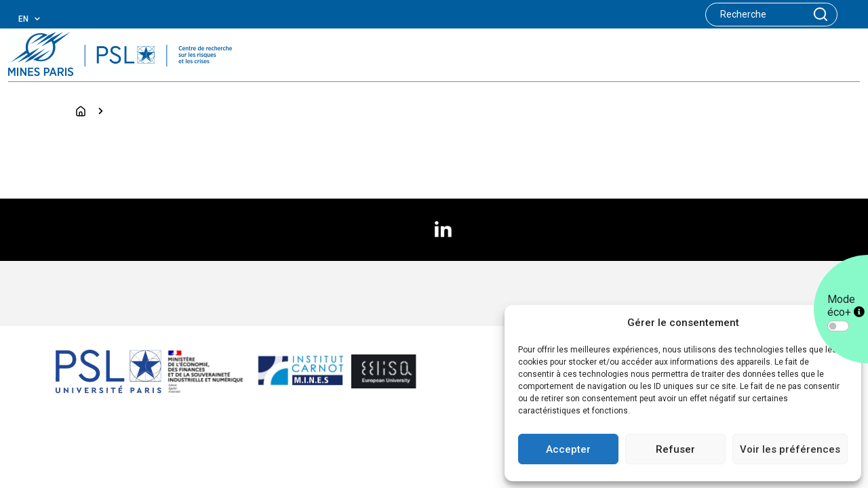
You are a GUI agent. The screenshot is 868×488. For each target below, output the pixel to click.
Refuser (675, 449)
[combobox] (40, 19)
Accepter (568, 449)
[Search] (755, 15)
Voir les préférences (790, 449)
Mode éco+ (846, 306)
